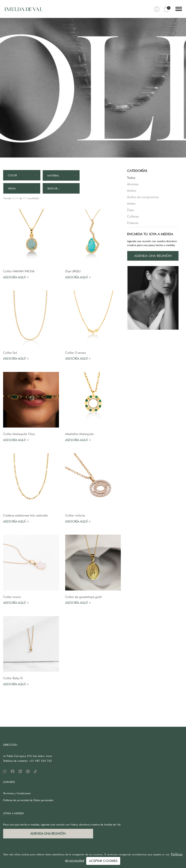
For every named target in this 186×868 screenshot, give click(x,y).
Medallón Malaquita (79, 434)
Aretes (131, 204)
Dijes (130, 210)
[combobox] (22, 175)
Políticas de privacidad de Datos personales (28, 800)
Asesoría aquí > (16, 277)
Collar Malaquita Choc (19, 434)
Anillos (132, 191)
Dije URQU (73, 271)
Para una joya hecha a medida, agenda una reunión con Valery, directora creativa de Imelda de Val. (62, 824)
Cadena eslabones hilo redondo (26, 515)
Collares (133, 216)
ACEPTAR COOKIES (103, 861)
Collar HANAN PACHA (19, 271)
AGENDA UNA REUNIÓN (153, 256)
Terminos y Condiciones (17, 793)
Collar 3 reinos (76, 353)
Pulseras (133, 223)
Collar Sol (10, 353)
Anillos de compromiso (143, 197)
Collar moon (12, 597)
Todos (131, 178)
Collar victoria (75, 515)
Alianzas (133, 184)
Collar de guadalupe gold (83, 597)
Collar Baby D (13, 678)
